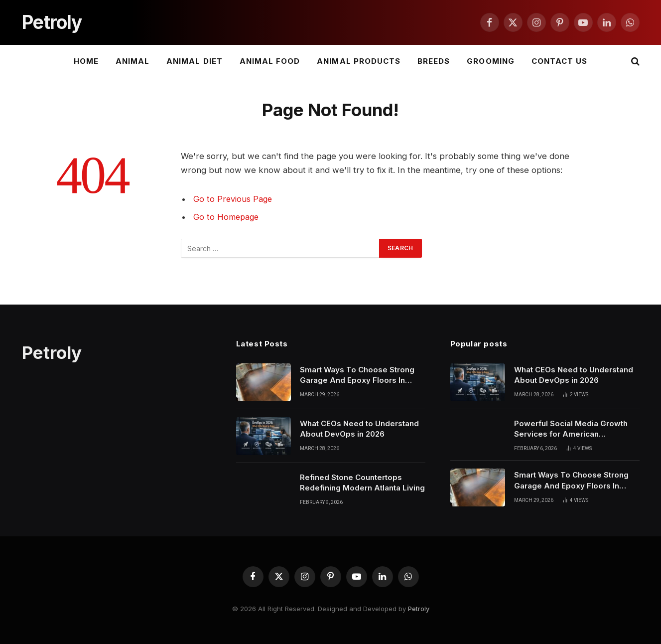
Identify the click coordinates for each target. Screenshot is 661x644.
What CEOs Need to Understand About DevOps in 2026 (359, 429)
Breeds (434, 61)
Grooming (490, 61)
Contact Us (560, 61)
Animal (132, 61)
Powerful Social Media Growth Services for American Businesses (571, 429)
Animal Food (270, 61)
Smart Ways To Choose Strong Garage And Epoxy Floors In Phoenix (357, 375)
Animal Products (359, 61)
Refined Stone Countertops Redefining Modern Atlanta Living (362, 483)
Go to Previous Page (233, 199)
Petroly (419, 609)
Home (86, 61)
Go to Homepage (227, 217)
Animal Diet (195, 61)
